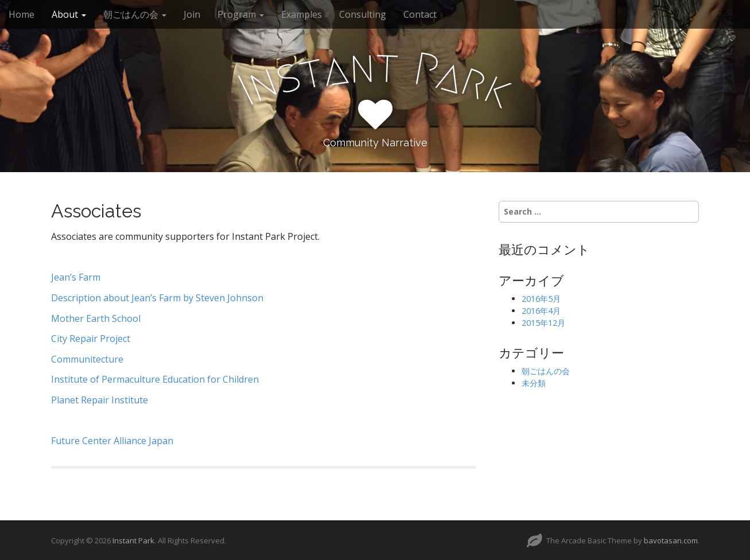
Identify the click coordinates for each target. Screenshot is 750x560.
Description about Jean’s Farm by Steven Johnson (158, 298)
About (69, 14)
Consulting (363, 14)
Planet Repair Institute (100, 400)
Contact (420, 14)
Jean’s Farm (76, 277)
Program (241, 14)
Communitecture (87, 359)
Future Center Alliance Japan (112, 441)
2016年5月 (541, 299)
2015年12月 (543, 323)
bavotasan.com (671, 540)
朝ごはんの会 (135, 14)
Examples (302, 14)
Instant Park (133, 540)
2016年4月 (541, 311)
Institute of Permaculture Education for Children (155, 379)
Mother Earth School (96, 318)
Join (192, 14)
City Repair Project (91, 339)
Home (22, 14)
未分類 (534, 383)
